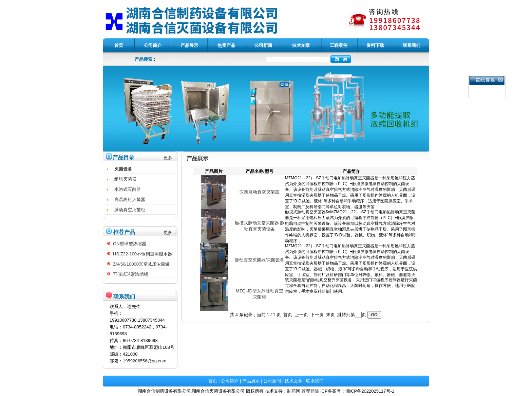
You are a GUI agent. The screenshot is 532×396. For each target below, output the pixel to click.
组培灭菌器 (125, 179)
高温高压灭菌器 (130, 200)
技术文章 (293, 381)
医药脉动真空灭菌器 (259, 192)
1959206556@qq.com (145, 361)
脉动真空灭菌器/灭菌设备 (260, 260)
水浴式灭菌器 (128, 189)
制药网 (294, 391)
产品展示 (251, 381)
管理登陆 (310, 391)
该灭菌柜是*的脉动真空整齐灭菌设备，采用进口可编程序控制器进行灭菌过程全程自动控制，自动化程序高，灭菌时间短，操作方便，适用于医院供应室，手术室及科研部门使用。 (351, 294)
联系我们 (315, 381)
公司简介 (230, 381)
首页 (213, 381)
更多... (170, 158)
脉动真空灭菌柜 (130, 210)
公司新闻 (272, 381)
